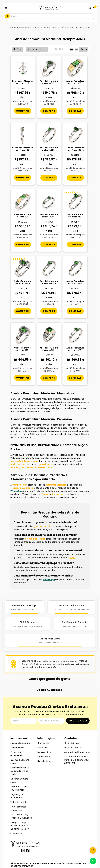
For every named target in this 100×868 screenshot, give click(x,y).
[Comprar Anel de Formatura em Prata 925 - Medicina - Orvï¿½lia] (75, 311)
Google (46, 494)
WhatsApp (16, 491)
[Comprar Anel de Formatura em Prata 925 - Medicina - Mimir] (49, 378)
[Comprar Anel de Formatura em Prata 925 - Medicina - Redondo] (49, 178)
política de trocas (35, 539)
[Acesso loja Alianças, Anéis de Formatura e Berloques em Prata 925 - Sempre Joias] (90, 8)
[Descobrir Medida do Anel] (71, 607)
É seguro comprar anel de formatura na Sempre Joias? (20, 805)
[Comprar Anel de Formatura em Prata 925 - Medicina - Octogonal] (75, 178)
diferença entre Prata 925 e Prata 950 (31, 467)
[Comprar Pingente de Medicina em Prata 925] (23, 111)
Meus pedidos (44, 732)
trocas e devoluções (22, 488)
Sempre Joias (20, 485)
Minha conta (44, 727)
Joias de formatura (20, 722)
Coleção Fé (16, 813)
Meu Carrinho (44, 736)
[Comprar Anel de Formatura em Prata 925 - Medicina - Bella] (23, 311)
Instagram (58, 494)
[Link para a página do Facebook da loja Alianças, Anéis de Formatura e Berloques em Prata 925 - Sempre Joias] (28, 830)
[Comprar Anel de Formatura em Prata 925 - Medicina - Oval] (75, 244)
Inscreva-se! (78, 700)
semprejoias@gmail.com (77, 732)
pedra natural (18, 464)
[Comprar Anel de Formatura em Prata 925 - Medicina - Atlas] (75, 111)
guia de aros (46, 464)
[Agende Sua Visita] (50, 640)
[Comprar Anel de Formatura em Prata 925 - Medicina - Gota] (75, 378)
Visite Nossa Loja (19, 782)
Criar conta (43, 722)
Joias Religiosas (18, 727)
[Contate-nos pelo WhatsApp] (93, 861)
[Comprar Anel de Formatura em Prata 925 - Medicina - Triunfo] (49, 111)
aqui (73, 558)
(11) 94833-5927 (72, 722)
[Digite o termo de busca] (53, 16)
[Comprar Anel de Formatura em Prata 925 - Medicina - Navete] (49, 311)
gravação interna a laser (24, 461)
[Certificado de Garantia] (75, 624)
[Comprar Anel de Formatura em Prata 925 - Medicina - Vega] (23, 244)
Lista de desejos (45, 741)
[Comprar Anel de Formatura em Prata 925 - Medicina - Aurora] (49, 244)
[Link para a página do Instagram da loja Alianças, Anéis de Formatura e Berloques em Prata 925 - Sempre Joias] (23, 830)
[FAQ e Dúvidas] (27, 624)
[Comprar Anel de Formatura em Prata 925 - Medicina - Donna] (23, 378)
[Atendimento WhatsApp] (24, 607)
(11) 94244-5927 (73, 727)
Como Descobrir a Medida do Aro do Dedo (20, 750)
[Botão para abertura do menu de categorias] (6, 8)
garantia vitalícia (56, 485)
